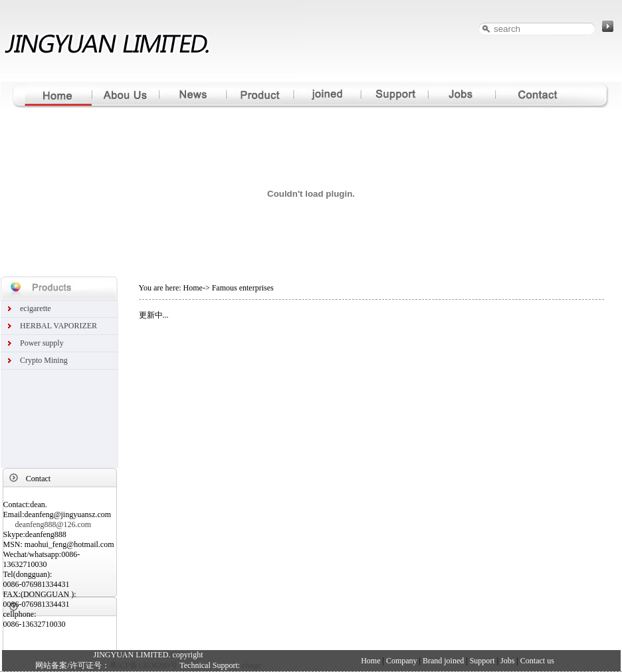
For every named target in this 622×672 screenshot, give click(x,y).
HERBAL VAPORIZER (58, 326)
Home (371, 661)
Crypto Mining (44, 360)
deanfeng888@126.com (53, 524)
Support (482, 661)
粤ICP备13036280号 (144, 665)
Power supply (42, 343)
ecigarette (36, 308)
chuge (252, 665)
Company (402, 661)
